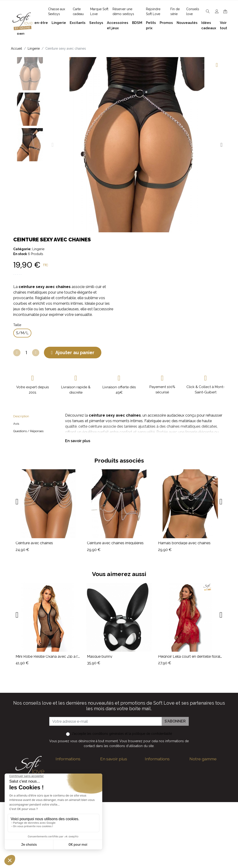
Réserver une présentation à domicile (112, 813)
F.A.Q (105, 793)
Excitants (197, 796)
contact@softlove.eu (79, 767)
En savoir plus (78, 441)
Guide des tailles (159, 767)
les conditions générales (105, 734)
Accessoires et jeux (206, 782)
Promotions (155, 819)
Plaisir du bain (201, 774)
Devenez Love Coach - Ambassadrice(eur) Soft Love (163, 780)
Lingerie (38, 249)
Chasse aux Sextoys (117, 839)
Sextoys (196, 804)
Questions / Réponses (28, 431)
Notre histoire (112, 800)
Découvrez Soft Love (119, 847)
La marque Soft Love (163, 841)
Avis (16, 424)
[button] (52, 145)
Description (21, 416)
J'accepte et (122, 734)
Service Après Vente (162, 848)
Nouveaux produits (161, 826)
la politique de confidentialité (150, 734)
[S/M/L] (22, 333)
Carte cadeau (156, 834)
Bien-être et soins (204, 767)
